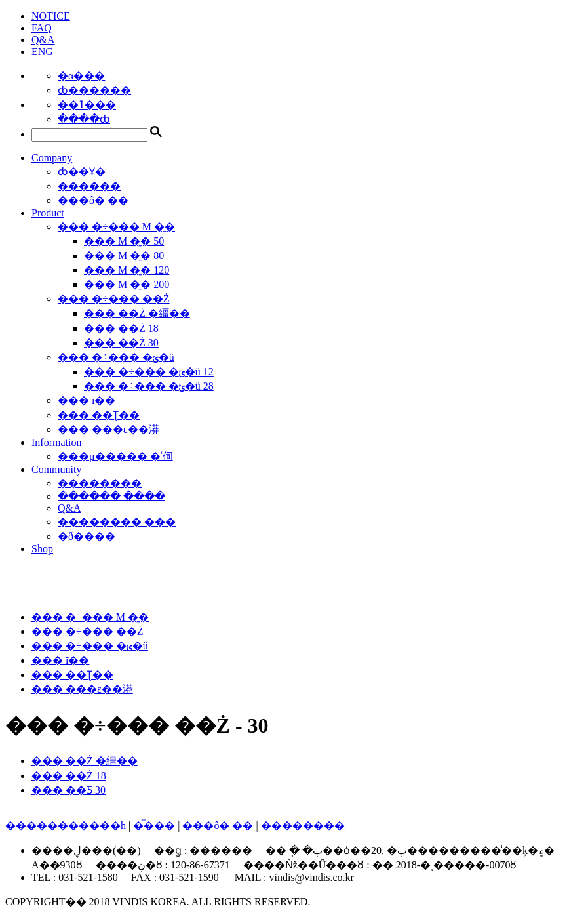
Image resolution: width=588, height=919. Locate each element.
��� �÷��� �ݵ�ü (116, 357)
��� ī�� (87, 400)
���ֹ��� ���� (111, 496)
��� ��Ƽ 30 (69, 790)
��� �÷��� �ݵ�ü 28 (149, 386)
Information (56, 442)
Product (48, 213)
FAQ (42, 28)
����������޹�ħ (66, 826)
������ (89, 186)
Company (52, 158)
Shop (42, 549)
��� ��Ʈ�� (99, 415)
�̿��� (154, 826)
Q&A (43, 40)
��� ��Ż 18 (121, 328)
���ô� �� (93, 200)
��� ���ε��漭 (108, 429)
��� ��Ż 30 (121, 343)
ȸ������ (94, 90)
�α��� (81, 76)
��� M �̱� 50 (124, 241)
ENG (42, 51)
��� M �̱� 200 (127, 284)
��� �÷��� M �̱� (116, 227)
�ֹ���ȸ (84, 119)
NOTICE (51, 16)
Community (56, 469)
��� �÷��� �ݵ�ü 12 (149, 372)
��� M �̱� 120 (127, 270)
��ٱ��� (87, 105)
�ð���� (87, 536)
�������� (100, 483)
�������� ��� (117, 522)
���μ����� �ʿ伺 (115, 456)
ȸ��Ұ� (82, 172)
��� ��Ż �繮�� (137, 313)
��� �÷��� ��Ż (114, 299)
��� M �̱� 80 (124, 255)
